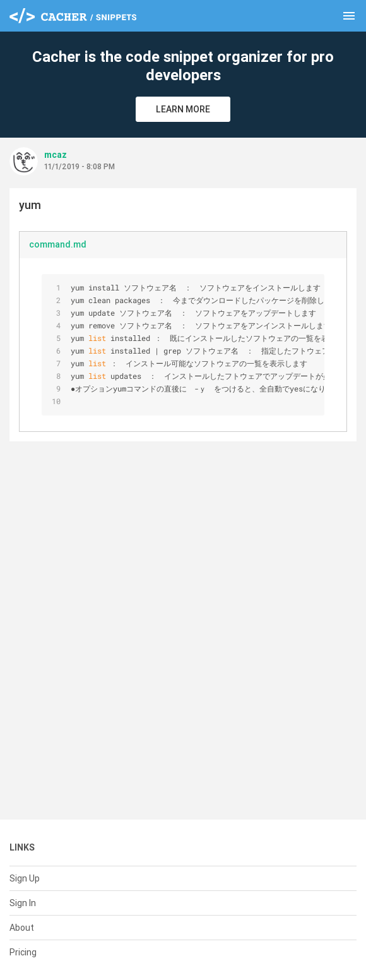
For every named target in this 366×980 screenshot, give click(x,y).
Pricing (23, 952)
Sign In (23, 903)
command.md (58, 244)
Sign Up (25, 878)
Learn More (183, 109)
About (22, 928)
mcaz (56, 155)
